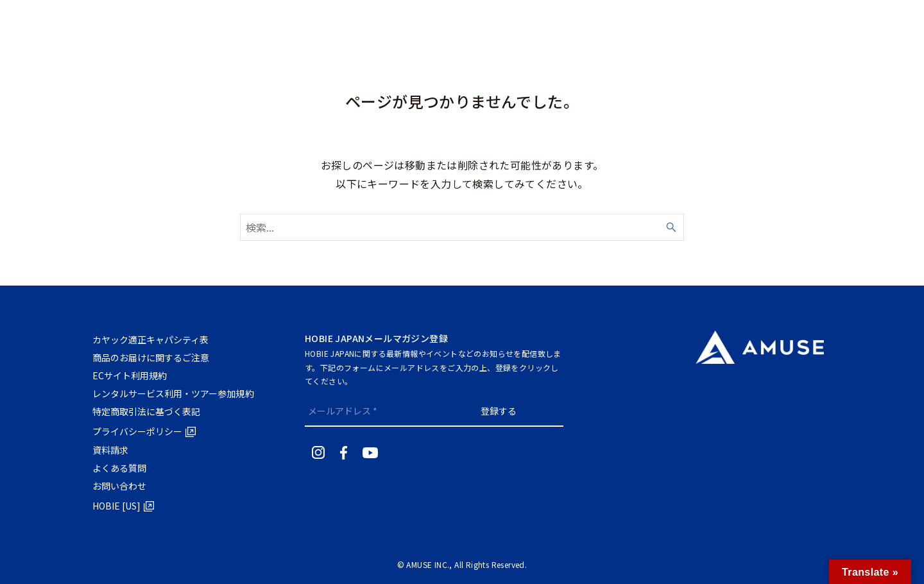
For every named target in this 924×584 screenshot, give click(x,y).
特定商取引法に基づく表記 (148, 411)
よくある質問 (120, 468)
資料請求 (111, 450)
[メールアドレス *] (375, 411)
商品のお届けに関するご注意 (152, 357)
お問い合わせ (120, 486)
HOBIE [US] (118, 506)
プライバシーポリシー (139, 431)
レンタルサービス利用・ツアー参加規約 (175, 393)
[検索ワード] (462, 227)
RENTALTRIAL (882, 23)
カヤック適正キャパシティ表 (152, 339)
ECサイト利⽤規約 (131, 375)
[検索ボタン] (750, 23)
